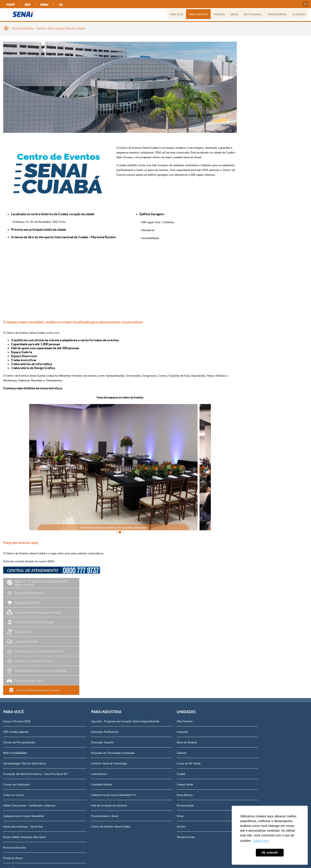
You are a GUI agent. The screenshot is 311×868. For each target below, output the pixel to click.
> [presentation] (190, 479)
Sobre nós (243, 612)
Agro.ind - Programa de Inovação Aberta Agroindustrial (88, 614)
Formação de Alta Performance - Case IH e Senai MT (29, 666)
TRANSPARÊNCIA (277, 14)
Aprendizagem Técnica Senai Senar (25, 654)
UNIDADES (219, 14)
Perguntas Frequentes (251, 633)
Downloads (244, 749)
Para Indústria (23, 28)
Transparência (246, 665)
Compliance (244, 643)
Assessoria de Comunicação (254, 696)
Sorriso (126, 717)
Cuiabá (126, 665)
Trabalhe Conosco (248, 707)
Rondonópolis (130, 696)
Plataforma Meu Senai (17, 774)
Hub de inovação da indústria (81, 700)
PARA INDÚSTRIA (198, 14)
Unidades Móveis (74, 679)
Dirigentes (243, 622)
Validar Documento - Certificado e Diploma (29, 700)
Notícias (184, 622)
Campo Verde (130, 675)
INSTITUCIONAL (252, 14)
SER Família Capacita (16, 622)
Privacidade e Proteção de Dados (257, 738)
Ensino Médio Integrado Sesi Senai (24, 732)
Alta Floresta (129, 612)
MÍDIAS (234, 14)
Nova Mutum (129, 686)
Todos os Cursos (14, 690)
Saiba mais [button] (261, 841)
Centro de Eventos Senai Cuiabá (61, 28)
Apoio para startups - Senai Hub (23, 721)
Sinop (125, 707)
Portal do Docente (14, 742)
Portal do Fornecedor (250, 654)
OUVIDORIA (299, 14)
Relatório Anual (246, 675)
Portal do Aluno (13, 753)
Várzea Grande (130, 728)
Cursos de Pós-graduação (19, 633)
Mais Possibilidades (15, 643)
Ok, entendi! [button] (270, 853)
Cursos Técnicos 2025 (17, 612)
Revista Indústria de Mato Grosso (200, 633)
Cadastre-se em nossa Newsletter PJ (86, 690)
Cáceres (126, 643)
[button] (113, 542)
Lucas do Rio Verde (133, 654)
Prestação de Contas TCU (253, 686)
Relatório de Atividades (193, 643)
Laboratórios (71, 668)
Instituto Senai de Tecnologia (81, 658)
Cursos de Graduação (16, 679)
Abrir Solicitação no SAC (252, 728)
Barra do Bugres (131, 633)
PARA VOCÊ (176, 14)
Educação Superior (75, 637)
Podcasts (185, 612)
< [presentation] (41, 479)
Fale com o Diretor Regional (254, 717)
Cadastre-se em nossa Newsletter (24, 711)
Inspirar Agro (11, 763)
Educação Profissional (77, 626)
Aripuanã (127, 622)
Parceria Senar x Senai (77, 711)
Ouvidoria (243, 759)
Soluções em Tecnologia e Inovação (85, 647)
